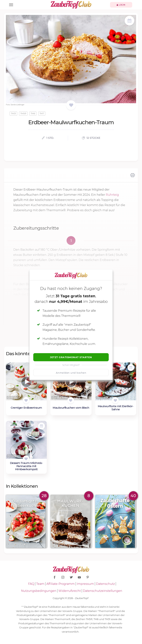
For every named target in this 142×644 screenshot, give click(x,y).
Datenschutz (105, 584)
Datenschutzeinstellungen (103, 591)
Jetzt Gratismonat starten (71, 357)
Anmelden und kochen (71, 373)
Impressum (85, 584)
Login (121, 5)
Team (40, 584)
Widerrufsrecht (70, 591)
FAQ (31, 584)
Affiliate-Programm (61, 584)
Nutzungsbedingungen (39, 591)
